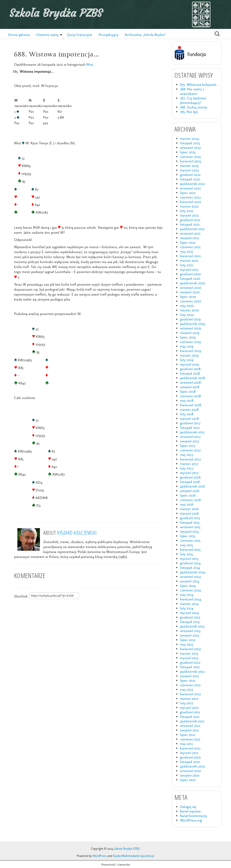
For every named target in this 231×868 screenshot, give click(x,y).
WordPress (100, 856)
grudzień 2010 (190, 757)
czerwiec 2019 (190, 342)
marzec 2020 (189, 310)
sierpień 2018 (190, 387)
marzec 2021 (189, 260)
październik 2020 (193, 283)
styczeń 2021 (189, 269)
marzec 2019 (189, 355)
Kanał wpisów (190, 811)
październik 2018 (192, 378)
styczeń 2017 (189, 473)
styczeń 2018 (189, 419)
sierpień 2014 (190, 581)
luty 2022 (187, 211)
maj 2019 (187, 346)
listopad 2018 (190, 373)
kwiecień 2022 (191, 202)
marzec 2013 (189, 653)
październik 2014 (192, 572)
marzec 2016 (189, 509)
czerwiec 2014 (190, 590)
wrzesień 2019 (190, 328)
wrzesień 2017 (190, 437)
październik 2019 (192, 324)
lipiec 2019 (188, 337)
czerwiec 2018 (190, 396)
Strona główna (19, 35)
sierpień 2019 (190, 333)
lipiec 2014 (188, 586)
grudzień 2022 (190, 175)
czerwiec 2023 (190, 157)
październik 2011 (192, 721)
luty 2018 (187, 414)
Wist (90, 64)
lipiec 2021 (188, 242)
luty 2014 (187, 608)
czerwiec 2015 (190, 540)
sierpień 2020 (190, 292)
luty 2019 (187, 360)
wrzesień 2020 (191, 288)
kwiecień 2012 (190, 694)
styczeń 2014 (189, 613)
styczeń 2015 (189, 559)
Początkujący (109, 35)
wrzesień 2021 (190, 233)
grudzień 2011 (190, 712)
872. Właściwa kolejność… (200, 85)
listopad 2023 (190, 143)
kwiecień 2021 (190, 256)
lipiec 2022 (188, 193)
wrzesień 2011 (190, 726)
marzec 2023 (189, 166)
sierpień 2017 (189, 441)
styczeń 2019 (189, 364)
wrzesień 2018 (190, 382)
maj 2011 (186, 744)
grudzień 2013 (190, 617)
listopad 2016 (190, 482)
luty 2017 (187, 468)
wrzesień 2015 (190, 527)
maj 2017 (187, 455)
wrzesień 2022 (190, 188)
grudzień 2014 (190, 563)
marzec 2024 (189, 139)
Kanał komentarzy (194, 816)
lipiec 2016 (188, 495)
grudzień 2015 (190, 518)
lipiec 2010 (188, 780)
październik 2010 (193, 766)
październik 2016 (192, 486)
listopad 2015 (190, 522)
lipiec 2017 (188, 446)
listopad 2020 (190, 279)
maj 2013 (186, 644)
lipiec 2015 (188, 536)
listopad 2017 (190, 428)
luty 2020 (187, 315)
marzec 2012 (189, 699)
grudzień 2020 (191, 274)
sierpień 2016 (190, 491)
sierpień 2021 (189, 238)
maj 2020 (187, 306)
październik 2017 (192, 432)
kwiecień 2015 (190, 549)
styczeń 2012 (189, 708)
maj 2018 (187, 400)
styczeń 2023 (189, 170)
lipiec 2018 (188, 391)
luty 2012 (187, 703)
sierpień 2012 (189, 676)
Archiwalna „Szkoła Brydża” (145, 35)
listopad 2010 (190, 762)
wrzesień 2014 (190, 577)
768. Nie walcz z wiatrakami (192, 91)
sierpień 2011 (189, 730)
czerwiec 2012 (190, 685)
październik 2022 (192, 184)
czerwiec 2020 (191, 301)
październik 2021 (192, 229)
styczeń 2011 (189, 753)
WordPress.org (191, 820)
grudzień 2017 (190, 423)
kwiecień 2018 (191, 405)
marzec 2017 (189, 464)
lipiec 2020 (188, 297)
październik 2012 (192, 671)
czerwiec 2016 (190, 500)
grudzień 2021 (190, 220)
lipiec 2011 (188, 735)
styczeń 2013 (189, 658)
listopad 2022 (190, 179)
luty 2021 (187, 265)
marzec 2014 (189, 604)
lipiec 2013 (188, 640)
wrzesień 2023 (190, 148)
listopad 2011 (190, 717)
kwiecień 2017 (190, 459)
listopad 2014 (190, 568)
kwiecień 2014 (191, 599)
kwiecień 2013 (190, 649)
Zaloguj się (188, 807)
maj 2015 (186, 545)
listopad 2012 (190, 667)
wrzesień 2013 (190, 631)
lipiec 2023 (188, 152)
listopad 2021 (190, 224)
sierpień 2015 (189, 531)
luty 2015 (186, 554)
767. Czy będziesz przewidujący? (193, 100)
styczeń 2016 (189, 513)
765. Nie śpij (189, 112)
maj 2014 (187, 595)
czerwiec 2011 (190, 739)
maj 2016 (187, 504)
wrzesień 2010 (191, 771)
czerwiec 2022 (190, 197)
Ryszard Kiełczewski (77, 533)
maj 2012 (187, 689)
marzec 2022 (189, 206)
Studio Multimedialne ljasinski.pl (133, 856)
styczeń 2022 (189, 215)
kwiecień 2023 (190, 161)
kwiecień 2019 (191, 351)
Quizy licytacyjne (80, 35)
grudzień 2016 (190, 477)
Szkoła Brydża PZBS (56, 13)
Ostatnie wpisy (47, 35)
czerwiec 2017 (190, 450)
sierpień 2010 (190, 775)
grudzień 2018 (190, 369)
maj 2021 (187, 251)
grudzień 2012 (190, 662)
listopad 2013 (190, 622)
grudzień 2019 (190, 319)
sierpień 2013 (189, 635)
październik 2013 (192, 626)
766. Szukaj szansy (194, 107)
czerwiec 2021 (190, 247)
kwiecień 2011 (190, 748)
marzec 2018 (189, 409)
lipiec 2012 (188, 680)
